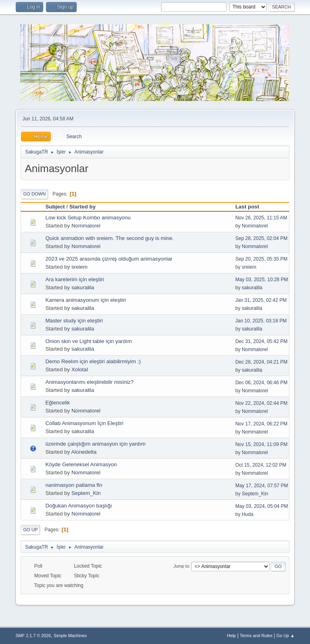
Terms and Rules (256, 636)
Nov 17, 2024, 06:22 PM (261, 424)
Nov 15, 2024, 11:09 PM (261, 444)
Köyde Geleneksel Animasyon (81, 464)
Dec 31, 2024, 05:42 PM (261, 341)
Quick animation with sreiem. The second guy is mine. (109, 238)
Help (231, 636)
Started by (83, 207)
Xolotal (80, 369)
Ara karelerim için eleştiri (74, 279)
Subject (55, 207)
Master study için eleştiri (74, 321)
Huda (248, 514)
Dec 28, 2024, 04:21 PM (261, 362)
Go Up (30, 530)
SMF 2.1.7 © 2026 (33, 636)
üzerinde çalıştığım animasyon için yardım (95, 444)
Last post (251, 207)
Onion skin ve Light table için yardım (88, 341)
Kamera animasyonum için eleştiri (85, 300)
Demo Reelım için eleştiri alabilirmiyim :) (93, 361)
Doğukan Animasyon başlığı (79, 506)
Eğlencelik (58, 403)
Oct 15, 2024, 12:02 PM (261, 465)
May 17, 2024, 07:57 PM (262, 486)
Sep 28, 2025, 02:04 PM (261, 238)
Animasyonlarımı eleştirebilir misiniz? (89, 382)
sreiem (80, 267)
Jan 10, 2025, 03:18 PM (261, 321)
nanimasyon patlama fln (74, 485)
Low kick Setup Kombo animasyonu (88, 218)
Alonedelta (84, 452)
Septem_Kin (86, 493)
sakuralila (83, 287)
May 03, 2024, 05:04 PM (262, 506)
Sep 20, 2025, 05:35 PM (261, 259)
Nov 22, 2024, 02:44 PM (261, 403)
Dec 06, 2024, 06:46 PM (261, 383)
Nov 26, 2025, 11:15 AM (261, 218)
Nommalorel (86, 226)
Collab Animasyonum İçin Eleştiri (84, 423)
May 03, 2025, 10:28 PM (262, 280)
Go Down (34, 194)
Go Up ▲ (286, 636)
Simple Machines (70, 636)
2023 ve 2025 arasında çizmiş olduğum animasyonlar (109, 259)
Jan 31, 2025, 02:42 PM (261, 300)
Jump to (181, 566)
